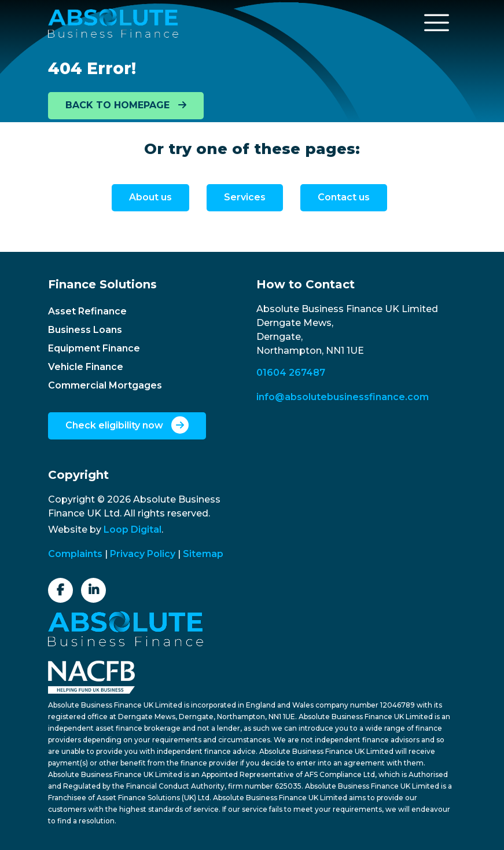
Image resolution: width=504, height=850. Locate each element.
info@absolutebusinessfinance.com (343, 397)
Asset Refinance (87, 311)
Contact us (344, 197)
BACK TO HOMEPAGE (126, 105)
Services (245, 197)
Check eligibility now (127, 425)
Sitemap (203, 554)
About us (150, 197)
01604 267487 (291, 373)
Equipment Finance (94, 348)
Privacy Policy (143, 554)
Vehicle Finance (86, 367)
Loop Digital (133, 530)
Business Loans (85, 330)
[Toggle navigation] (437, 23)
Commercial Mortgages (105, 385)
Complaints (75, 554)
